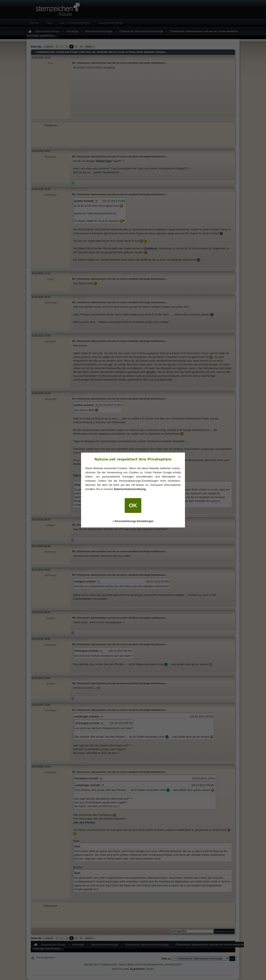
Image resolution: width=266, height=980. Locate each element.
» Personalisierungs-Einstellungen (133, 521)
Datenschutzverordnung (130, 489)
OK (133, 505)
